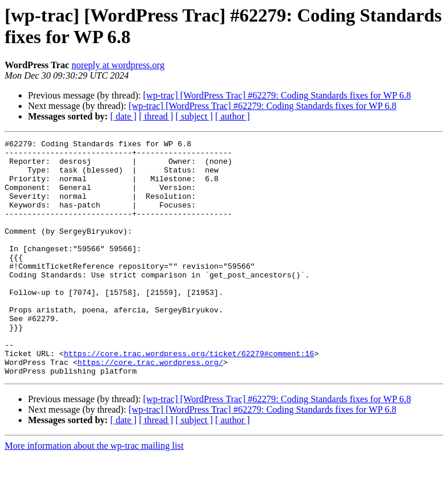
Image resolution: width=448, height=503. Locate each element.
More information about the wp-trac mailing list (94, 493)
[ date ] (123, 116)
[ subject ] (194, 116)
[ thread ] (156, 116)
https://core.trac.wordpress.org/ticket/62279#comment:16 (189, 397)
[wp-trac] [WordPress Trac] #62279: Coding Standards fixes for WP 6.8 (277, 95)
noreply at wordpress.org (118, 65)
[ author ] (233, 116)
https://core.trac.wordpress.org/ (150, 407)
